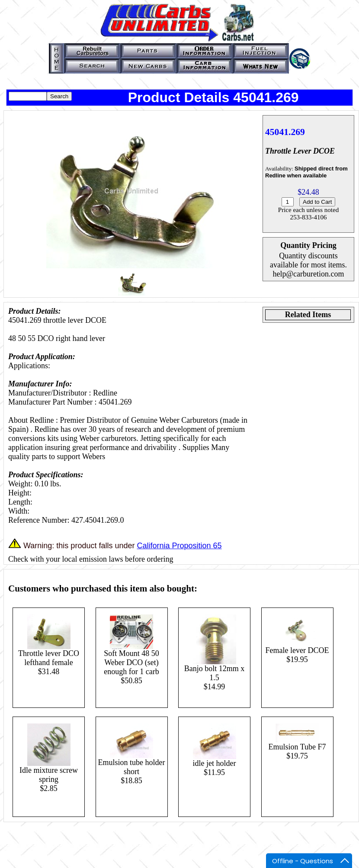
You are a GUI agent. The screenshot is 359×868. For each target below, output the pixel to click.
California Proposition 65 (179, 546)
